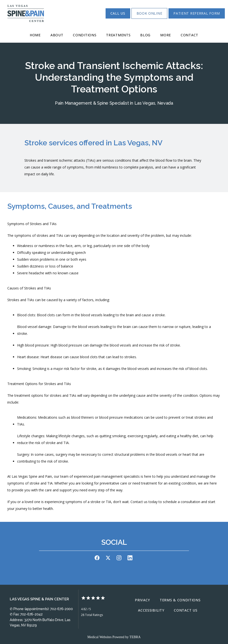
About (57, 35)
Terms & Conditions (180, 600)
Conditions (85, 35)
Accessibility (151, 610)
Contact (189, 35)
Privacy (142, 600)
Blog (145, 35)
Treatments (118, 35)
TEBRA (135, 637)
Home (35, 35)
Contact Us (186, 610)
